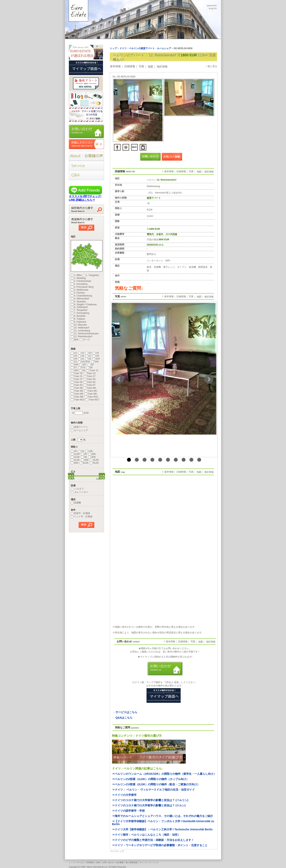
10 (199, 460)
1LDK (75, 454)
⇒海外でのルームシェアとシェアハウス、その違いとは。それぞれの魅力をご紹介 (163, 816)
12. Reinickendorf (81, 336)
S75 (82, 367)
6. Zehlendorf (79, 307)
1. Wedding (78, 278)
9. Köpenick (79, 322)
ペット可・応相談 (82, 517)
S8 (89, 367)
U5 (74, 356)
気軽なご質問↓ (129, 288)
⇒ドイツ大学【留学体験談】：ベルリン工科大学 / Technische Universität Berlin (162, 829)
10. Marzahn (79, 325)
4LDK (94, 460)
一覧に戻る (211, 66)
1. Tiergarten (91, 275)
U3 (88, 353)
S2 (88, 359)
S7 (74, 367)
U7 (88, 356)
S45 (95, 362)
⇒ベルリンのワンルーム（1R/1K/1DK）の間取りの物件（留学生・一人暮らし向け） (164, 774)
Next (209, 379)
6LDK (94, 463)
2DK (92, 454)
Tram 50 (90, 379)
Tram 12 (92, 370)
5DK (75, 463)
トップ (72, 862)
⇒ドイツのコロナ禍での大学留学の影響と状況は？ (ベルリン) (150, 800)
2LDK (75, 457)
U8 (96, 356)
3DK (92, 457)
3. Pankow (78, 293)
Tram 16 (77, 373)
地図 (150, 67)
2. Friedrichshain (81, 281)
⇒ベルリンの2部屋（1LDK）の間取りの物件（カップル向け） (150, 779)
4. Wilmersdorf (80, 299)
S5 (91, 365)
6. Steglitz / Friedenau (84, 304)
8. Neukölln (78, 316)
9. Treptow (78, 319)
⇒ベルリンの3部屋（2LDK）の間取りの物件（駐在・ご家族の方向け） (156, 784)
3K (84, 457)
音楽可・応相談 (80, 513)
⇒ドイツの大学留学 (124, 795)
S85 (74, 370)
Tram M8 (77, 397)
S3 (74, 362)
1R (74, 451)
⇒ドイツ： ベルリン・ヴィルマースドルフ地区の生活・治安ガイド (153, 790)
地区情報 (162, 67)
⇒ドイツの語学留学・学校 (128, 811)
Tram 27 (90, 376)
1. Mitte (76, 275)
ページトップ (117, 851)
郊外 (75, 340)
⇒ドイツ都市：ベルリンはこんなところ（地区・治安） (146, 835)
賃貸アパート (79, 427)
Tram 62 (90, 382)
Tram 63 (77, 385)
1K (81, 451)
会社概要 (120, 862)
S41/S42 (84, 362)
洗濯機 (76, 503)
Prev (119, 379)
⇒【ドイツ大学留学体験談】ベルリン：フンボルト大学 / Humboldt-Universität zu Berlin (163, 823)
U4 (96, 353)
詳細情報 (130, 66)
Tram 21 (77, 376)
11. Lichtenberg (80, 331)
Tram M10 (91, 397)
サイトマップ (145, 862)
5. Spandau (78, 302)
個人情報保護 (131, 862)
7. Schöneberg (80, 313)
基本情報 (115, 66)
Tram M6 (91, 394)
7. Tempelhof (79, 310)
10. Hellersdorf (80, 328)
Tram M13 (78, 400)
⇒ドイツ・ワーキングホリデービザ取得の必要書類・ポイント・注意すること (160, 845)
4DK (85, 460)
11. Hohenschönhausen (85, 334)
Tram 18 (90, 373)
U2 (81, 353)
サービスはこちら (126, 712)
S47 (83, 365)
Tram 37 (77, 379)
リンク (156, 862)
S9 (82, 370)
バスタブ (77, 489)
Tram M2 (77, 391)
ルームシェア (79, 430)
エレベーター (80, 492)
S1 (81, 359)
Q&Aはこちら (124, 718)
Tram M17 (92, 400)
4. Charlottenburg (81, 296)
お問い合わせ (108, 862)
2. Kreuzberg (79, 284)
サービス (81, 862)
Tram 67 (90, 385)
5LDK (84, 463)
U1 (74, 353)
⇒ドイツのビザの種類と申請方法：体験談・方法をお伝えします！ (153, 840)
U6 (81, 356)
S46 (74, 365)
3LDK (75, 460)
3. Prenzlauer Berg (82, 287)
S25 (96, 359)
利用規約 (90, 862)
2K (84, 454)
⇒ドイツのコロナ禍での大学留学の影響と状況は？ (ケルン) (149, 805)
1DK (89, 451)
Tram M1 (90, 388)
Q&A (98, 862)
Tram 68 (77, 388)
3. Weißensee (80, 290)
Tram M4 (91, 391)
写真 (141, 66)
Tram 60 (77, 382)
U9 (74, 359)
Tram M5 (77, 394)
